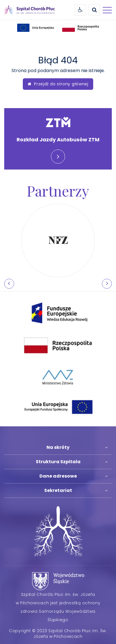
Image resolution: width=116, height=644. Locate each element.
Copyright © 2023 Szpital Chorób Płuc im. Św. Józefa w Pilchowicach (58, 634)
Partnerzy (58, 191)
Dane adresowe (58, 476)
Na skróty (58, 447)
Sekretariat (58, 490)
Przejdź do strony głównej (58, 84)
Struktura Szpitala (58, 462)
